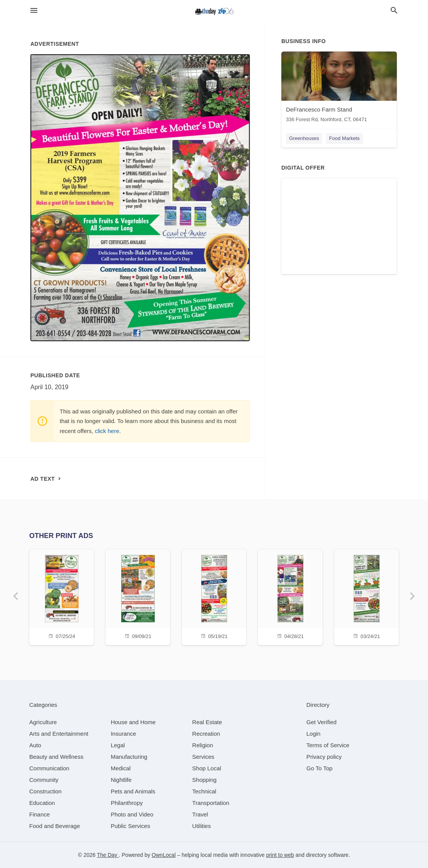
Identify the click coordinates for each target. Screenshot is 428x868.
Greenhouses (304, 138)
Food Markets (344, 138)
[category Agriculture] (43, 722)
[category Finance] (39, 814)
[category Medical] (121, 768)
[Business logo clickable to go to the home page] (214, 12)
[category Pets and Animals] (133, 791)
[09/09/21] (138, 596)
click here (107, 431)
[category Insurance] (124, 734)
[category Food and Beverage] (55, 826)
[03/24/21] (366, 596)
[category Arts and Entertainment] (59, 734)
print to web (280, 855)
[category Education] (42, 803)
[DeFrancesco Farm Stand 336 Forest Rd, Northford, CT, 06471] (339, 89)
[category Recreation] (206, 734)
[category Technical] (204, 791)
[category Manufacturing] (129, 757)
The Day (108, 855)
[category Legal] (118, 745)
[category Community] (44, 780)
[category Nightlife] (121, 780)
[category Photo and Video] (132, 814)
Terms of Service (328, 745)
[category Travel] (200, 814)
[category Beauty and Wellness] (56, 757)
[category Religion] (202, 745)
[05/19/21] (214, 596)
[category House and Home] (133, 722)
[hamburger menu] (34, 11)
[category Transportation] (211, 803)
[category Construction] (45, 791)
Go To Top (319, 768)
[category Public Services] (131, 826)
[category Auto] (35, 745)
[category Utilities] (201, 826)
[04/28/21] (290, 596)
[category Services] (203, 757)
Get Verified (321, 722)
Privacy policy (324, 757)
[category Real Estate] (207, 722)
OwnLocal (164, 855)
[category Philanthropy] (127, 803)
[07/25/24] (62, 596)
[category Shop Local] (206, 768)
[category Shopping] (204, 780)
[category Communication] (49, 768)
